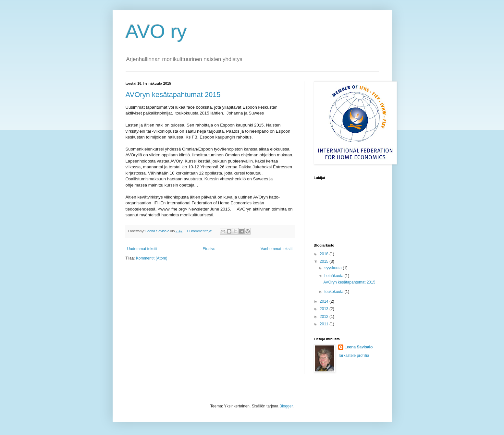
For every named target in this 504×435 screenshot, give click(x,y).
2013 (325, 309)
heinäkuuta (334, 276)
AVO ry (156, 31)
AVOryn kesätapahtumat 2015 (173, 95)
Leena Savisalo (359, 347)
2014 (325, 301)
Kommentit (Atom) (152, 258)
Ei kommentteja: (200, 231)
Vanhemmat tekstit (277, 249)
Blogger (286, 406)
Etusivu (209, 249)
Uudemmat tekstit (142, 249)
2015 (325, 261)
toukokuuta (334, 292)
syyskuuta (333, 268)
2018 (325, 254)
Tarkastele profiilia (354, 356)
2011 (325, 324)
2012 (325, 317)
